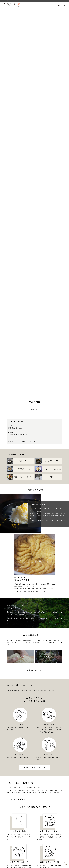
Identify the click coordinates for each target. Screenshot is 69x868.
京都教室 (21, 656)
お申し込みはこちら (35, 670)
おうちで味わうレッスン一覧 (35, 768)
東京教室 (48, 656)
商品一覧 (35, 410)
